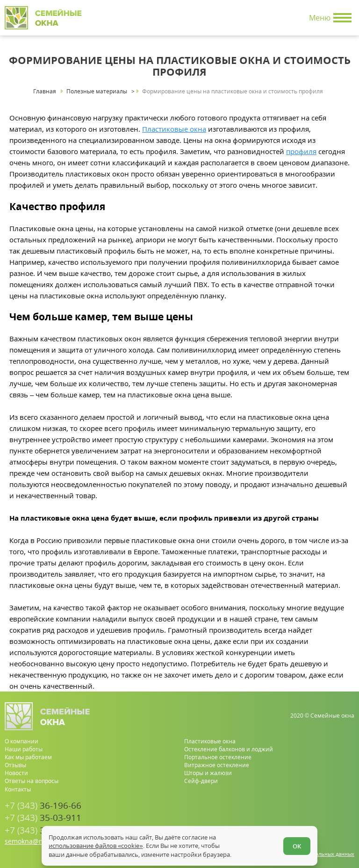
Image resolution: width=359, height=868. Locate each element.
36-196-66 (43, 806)
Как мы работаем (28, 757)
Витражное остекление (217, 765)
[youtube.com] (333, 823)
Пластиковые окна (174, 129)
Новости (16, 773)
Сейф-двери (201, 781)
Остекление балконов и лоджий (229, 749)
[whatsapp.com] (318, 823)
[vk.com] (348, 823)
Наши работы (24, 749)
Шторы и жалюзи (208, 773)
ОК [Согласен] (297, 846)
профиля (301, 151)
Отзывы (15, 765)
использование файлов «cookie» (96, 846)
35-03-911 (43, 818)
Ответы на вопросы (32, 781)
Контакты (18, 789)
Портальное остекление (218, 757)
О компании (22, 741)
